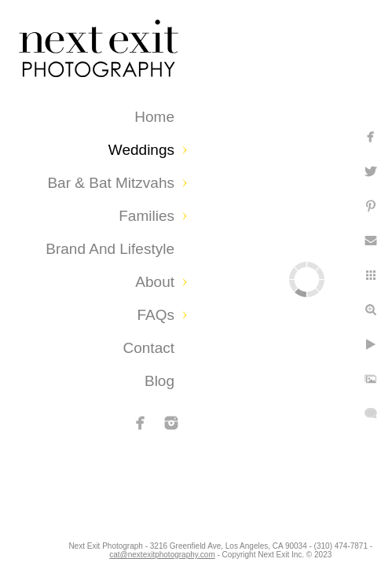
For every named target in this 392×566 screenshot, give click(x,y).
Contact (149, 348)
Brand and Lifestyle (110, 249)
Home (154, 117)
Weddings (141, 150)
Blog (159, 381)
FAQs (156, 315)
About (155, 282)
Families (147, 216)
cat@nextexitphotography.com (199, 546)
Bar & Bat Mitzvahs (111, 183)
